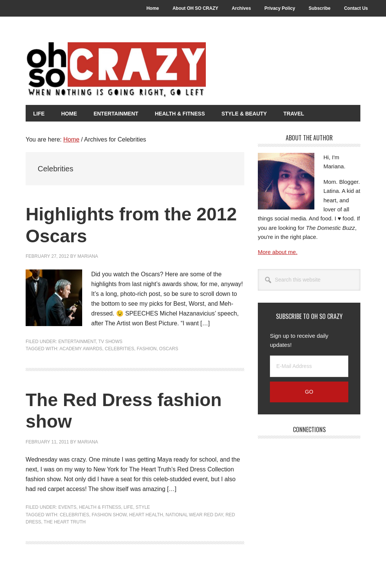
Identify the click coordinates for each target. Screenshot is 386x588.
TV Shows (110, 342)
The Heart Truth (65, 522)
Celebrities (119, 349)
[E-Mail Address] (309, 366)
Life (128, 507)
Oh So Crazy (158, 71)
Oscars (169, 349)
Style (143, 507)
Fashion (147, 349)
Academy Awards (81, 349)
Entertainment (77, 342)
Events (67, 507)
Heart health (146, 515)
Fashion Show (109, 515)
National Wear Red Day (194, 515)
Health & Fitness (100, 507)
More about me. (278, 252)
